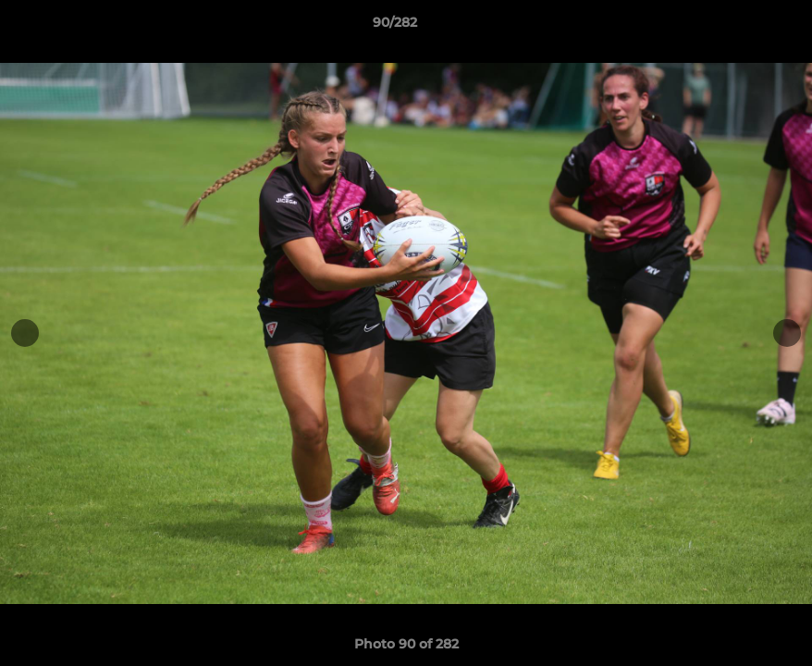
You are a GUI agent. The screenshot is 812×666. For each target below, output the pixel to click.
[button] (734, 27)
